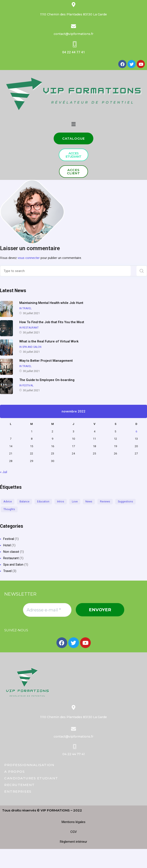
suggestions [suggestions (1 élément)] (125, 501)
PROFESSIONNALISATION (29, 765)
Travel (7, 571)
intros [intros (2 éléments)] (61, 501)
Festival (9, 539)
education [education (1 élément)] (43, 501)
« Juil (4, 472)
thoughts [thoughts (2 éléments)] (9, 509)
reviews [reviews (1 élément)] (105, 501)
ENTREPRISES (18, 791)
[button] (74, 138)
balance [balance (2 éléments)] (24, 501)
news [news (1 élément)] (89, 501)
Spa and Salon (13, 565)
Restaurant (11, 558)
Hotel (7, 545)
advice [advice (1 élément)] (8, 501)
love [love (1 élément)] (75, 501)
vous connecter (29, 258)
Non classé (11, 552)
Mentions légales (73, 822)
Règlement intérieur (73, 842)
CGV (74, 832)
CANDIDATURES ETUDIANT (31, 778)
